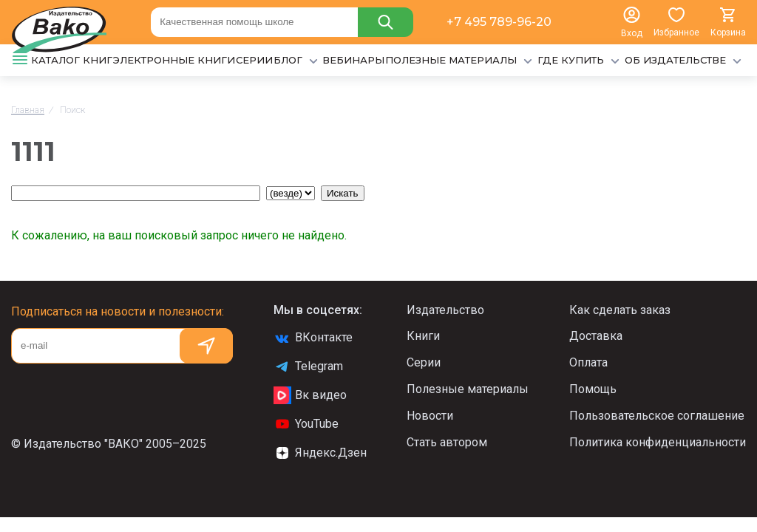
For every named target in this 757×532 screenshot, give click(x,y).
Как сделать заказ (620, 310)
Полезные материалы (468, 389)
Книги (423, 336)
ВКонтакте (313, 338)
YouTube (306, 424)
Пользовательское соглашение (657, 416)
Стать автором (447, 442)
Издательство (445, 310)
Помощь (593, 389)
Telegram (308, 366)
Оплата (588, 362)
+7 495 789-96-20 (499, 22)
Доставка (596, 336)
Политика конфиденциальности (658, 442)
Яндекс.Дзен (320, 453)
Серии (424, 362)
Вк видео (310, 395)
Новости (430, 416)
